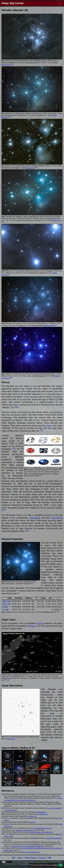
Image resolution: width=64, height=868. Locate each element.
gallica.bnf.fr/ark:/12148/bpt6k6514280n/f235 (28, 846)
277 (3, 510)
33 (36, 167)
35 (9, 117)
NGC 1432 (6, 601)
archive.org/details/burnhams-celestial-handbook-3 (33, 799)
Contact (42, 858)
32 (9, 274)
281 (14, 448)
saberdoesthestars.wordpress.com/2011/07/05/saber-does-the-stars (33, 849)
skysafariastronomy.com (43, 828)
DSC (14, 858)
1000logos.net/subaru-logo (25, 830)
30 (11, 377)
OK (60, 865)
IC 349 (5, 607)
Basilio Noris (6, 65)
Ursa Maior (35, 518)
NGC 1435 (6, 604)
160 (8, 680)
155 (40, 475)
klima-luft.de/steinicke (53, 838)
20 (42, 430)
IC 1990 (5, 609)
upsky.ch (33, 822)
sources (25, 862)
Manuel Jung (57, 220)
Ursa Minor (56, 518)
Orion (49, 426)
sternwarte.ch (41, 812)
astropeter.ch (43, 814)
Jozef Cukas (11, 739)
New (20, 858)
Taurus (40, 623)
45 (3, 222)
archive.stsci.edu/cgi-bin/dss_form (40, 832)
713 (12, 64)
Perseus (32, 626)
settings (55, 865)
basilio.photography (32, 852)
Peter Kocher (30, 168)
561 (27, 531)
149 (5, 680)
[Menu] (60, 3)
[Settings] (50, 858)
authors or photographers (38, 862)
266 (16, 407)
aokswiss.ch (32, 816)
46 (56, 325)
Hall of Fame (31, 858)
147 (32, 583)
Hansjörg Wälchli (48, 325)
